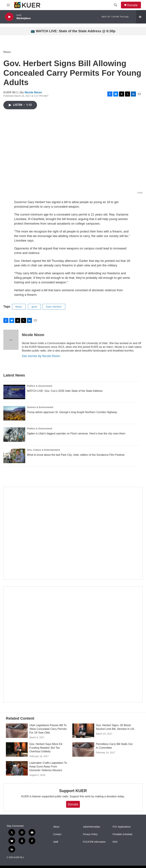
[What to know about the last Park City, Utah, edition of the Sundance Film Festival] (14, 456)
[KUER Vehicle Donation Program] (73, 644)
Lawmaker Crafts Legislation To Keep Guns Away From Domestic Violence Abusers (48, 767)
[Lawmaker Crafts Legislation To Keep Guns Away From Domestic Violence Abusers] (17, 768)
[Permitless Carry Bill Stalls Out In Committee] (83, 749)
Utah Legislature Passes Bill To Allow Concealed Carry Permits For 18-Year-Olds (48, 729)
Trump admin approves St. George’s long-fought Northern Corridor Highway (72, 412)
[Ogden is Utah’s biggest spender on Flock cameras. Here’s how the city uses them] (14, 435)
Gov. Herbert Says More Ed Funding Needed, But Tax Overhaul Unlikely (46, 748)
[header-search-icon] (116, 5)
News (7, 52)
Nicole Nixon (33, 92)
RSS (115, 842)
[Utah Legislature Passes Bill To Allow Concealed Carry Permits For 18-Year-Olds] (17, 731)
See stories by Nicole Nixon (41, 356)
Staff (56, 842)
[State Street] (73, 533)
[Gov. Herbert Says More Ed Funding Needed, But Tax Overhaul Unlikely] (17, 749)
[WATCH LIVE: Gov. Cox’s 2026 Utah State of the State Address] (14, 392)
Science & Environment (40, 407)
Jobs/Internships (92, 827)
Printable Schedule (122, 834)
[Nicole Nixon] (11, 340)
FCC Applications (122, 827)
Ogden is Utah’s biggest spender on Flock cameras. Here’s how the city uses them (76, 433)
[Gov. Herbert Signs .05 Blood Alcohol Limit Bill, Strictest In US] (83, 731)
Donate (132, 5)
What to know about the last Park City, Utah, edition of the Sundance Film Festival (76, 455)
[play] (9, 17)
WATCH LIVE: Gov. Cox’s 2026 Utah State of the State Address (65, 391)
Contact (57, 834)
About (56, 827)
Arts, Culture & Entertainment (43, 450)
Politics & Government (40, 386)
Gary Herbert (54, 307)
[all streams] (141, 17)
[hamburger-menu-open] (8, 5)
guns (34, 307)
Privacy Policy (90, 834)
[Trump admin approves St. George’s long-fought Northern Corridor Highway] (14, 413)
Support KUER (73, 791)
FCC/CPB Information (94, 842)
